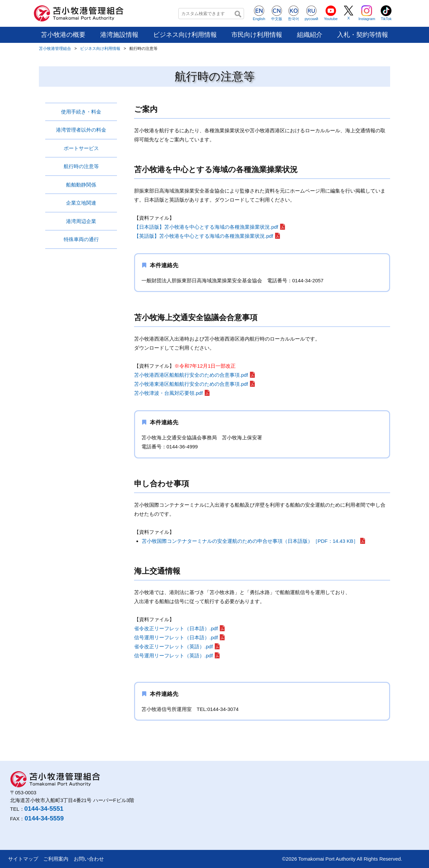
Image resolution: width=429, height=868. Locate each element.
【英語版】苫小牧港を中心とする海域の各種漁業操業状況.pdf (204, 236)
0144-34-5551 (44, 809)
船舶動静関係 (81, 185)
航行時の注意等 (81, 166)
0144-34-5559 (44, 818)
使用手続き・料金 (81, 112)
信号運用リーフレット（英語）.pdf (173, 656)
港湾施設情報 (119, 35)
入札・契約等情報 (363, 35)
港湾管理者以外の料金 (81, 130)
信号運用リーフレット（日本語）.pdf (176, 637)
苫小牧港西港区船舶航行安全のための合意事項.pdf (191, 375)
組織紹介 (310, 35)
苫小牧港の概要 (63, 35)
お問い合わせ (89, 859)
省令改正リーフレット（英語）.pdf (173, 646)
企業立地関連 (81, 203)
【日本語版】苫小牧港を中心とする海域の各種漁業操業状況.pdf (206, 227)
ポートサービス (81, 148)
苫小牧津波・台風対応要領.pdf (168, 393)
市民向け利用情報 (257, 35)
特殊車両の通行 (81, 239)
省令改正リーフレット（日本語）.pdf (176, 628)
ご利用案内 (56, 859)
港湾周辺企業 (81, 221)
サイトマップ (23, 859)
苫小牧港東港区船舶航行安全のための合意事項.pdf (191, 384)
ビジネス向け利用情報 (185, 35)
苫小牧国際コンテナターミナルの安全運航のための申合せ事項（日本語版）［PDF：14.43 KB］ (250, 541)
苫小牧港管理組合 (55, 49)
